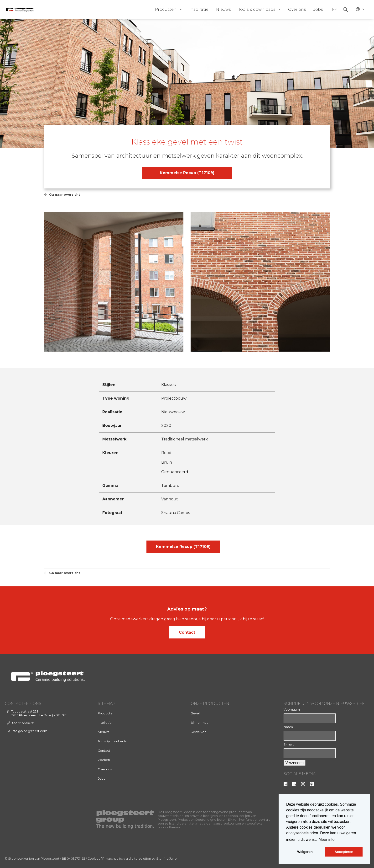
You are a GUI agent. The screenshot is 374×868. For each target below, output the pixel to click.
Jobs (318, 9)
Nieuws (223, 9)
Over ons (297, 9)
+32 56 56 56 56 (23, 723)
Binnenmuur (200, 723)
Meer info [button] (327, 839)
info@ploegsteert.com (29, 731)
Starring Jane (166, 859)
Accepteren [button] (344, 852)
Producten (166, 9)
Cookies (94, 859)
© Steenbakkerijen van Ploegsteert (32, 859)
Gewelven (198, 732)
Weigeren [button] (305, 852)
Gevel (195, 713)
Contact (187, 632)
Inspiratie (199, 9)
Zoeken (104, 760)
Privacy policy (113, 859)
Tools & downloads (257, 9)
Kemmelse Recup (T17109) (187, 173)
